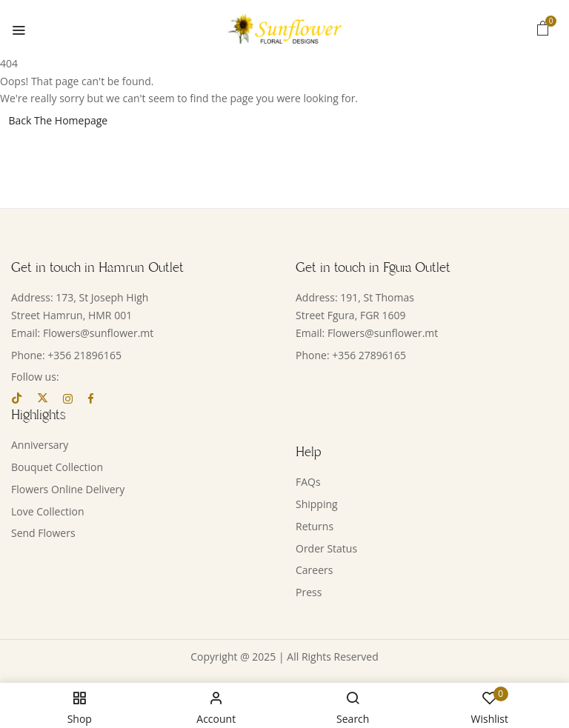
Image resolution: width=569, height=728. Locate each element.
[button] (543, 28)
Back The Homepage (59, 120)
